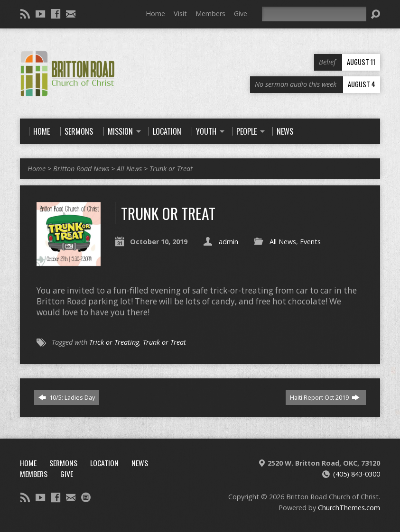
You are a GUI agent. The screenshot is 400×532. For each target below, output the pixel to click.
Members (210, 14)
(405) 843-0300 (357, 474)
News (140, 463)
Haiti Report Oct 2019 (325, 397)
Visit (180, 14)
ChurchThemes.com (349, 508)
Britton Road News (81, 169)
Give (241, 14)
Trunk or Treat (171, 169)
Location (104, 463)
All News (129, 169)
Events (310, 242)
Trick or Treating (114, 342)
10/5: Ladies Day (67, 397)
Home (155, 14)
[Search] (314, 14)
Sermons (63, 463)
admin (228, 242)
